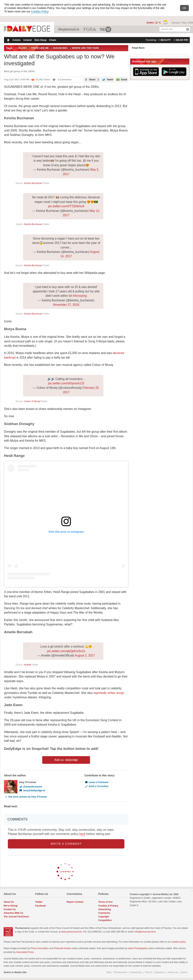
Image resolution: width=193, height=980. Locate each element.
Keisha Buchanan (33, 183)
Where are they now (85, 48)
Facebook (41, 906)
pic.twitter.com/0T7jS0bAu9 (66, 206)
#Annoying (80, 296)
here (82, 834)
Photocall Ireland (62, 948)
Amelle (27, 665)
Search (188, 29)
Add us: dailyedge (66, 760)
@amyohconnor (31, 787)
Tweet (107, 79)
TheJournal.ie (69, 29)
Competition (105, 920)
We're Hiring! (11, 906)
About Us (9, 902)
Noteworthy (136, 972)
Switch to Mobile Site (15, 972)
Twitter (39, 902)
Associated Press (25, 952)
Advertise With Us (13, 913)
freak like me (40, 48)
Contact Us (10, 909)
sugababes (60, 48)
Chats (53, 40)
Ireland (27, 40)
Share (91, 79)
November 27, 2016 (66, 305)
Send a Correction (96, 786)
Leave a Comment (96, 782)
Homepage (8, 40)
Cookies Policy (40, 11)
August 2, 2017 (85, 655)
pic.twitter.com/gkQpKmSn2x (66, 651)
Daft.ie (184, 972)
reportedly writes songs (109, 693)
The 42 (106, 29)
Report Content (75, 902)
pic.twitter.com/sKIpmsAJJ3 (66, 383)
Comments (104, 913)
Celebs (17, 40)
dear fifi (182, 40)
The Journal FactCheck (16, 917)
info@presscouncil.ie (145, 932)
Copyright (104, 917)
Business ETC (90, 29)
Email (121, 79)
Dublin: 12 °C (154, 23)
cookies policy (178, 942)
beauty (166, 40)
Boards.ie (160, 972)
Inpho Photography (137, 948)
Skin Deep (41, 40)
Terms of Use (105, 902)
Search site (167, 29)
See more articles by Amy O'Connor (26, 797)
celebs (22, 48)
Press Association (40, 948)
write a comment (66, 844)
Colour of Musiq (32, 401)
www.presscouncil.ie (71, 932)
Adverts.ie (173, 972)
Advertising (105, 909)
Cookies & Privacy (108, 906)
